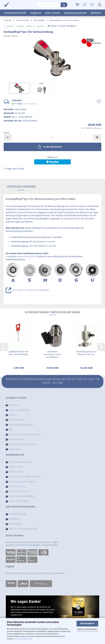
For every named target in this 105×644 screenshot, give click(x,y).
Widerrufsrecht (17, 439)
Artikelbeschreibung (21, 187)
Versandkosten (17, 420)
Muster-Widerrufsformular (23, 444)
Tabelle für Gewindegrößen (23, 529)
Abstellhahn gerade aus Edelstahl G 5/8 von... (86, 353)
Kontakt (13, 415)
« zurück (20, 26)
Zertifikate (14, 519)
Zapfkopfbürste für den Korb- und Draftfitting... (19, 353)
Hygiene (36, 13)
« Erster (9, 26)
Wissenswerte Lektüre (20, 462)
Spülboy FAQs (16, 472)
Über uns (13, 405)
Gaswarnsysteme (75, 13)
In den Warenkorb (50, 147)
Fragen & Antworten (19, 410)
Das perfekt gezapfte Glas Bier (25, 477)
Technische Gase (17, 486)
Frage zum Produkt (15, 169)
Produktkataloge (17, 514)
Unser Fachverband (19, 501)
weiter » (30, 26)
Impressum (14, 449)
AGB (11, 430)
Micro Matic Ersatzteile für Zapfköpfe (31, 290)
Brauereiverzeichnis (27, 257)
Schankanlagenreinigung (22, 482)
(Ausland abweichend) (30, 104)
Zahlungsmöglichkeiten (21, 425)
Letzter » (41, 26)
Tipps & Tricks (16, 467)
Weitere (96, 13)
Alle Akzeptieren (87, 624)
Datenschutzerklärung (22, 639)
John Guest (53, 13)
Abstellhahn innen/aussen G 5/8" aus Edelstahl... (52, 354)
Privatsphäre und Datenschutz (25, 434)
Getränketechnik (15, 13)
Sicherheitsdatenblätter (22, 496)
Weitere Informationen (87, 629)
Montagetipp (15, 524)
